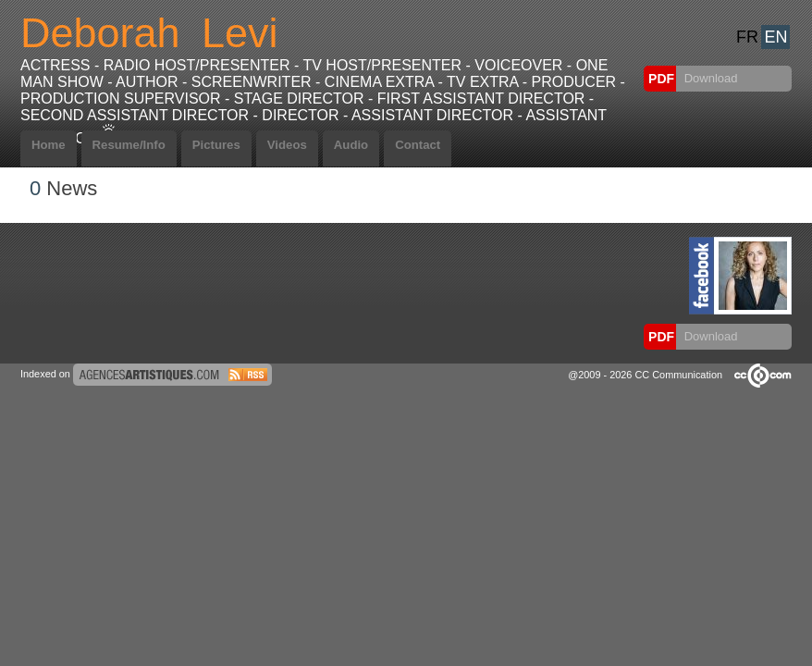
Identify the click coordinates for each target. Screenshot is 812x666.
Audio (351, 145)
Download (709, 78)
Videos (287, 145)
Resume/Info (129, 145)
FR (747, 37)
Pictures (216, 145)
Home (49, 145)
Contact (418, 145)
